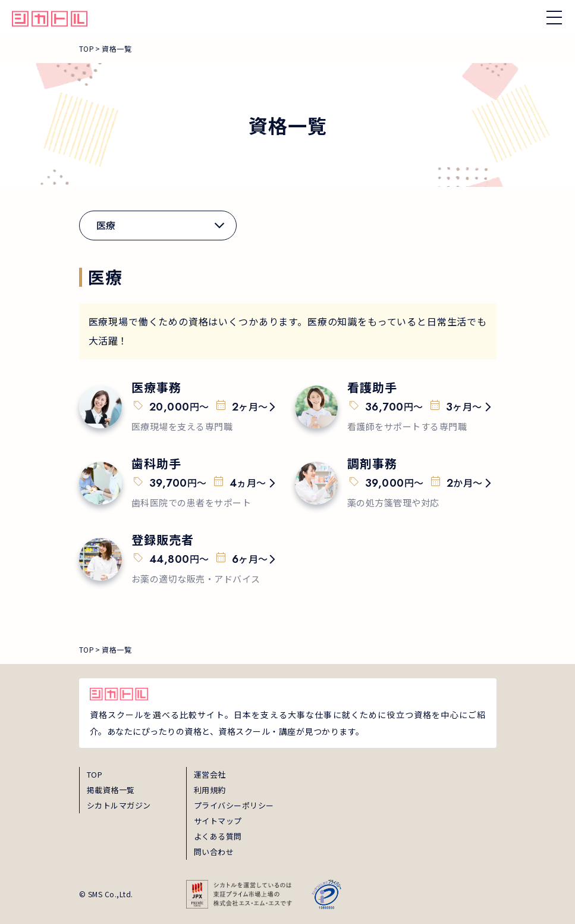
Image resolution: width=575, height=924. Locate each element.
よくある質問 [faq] (218, 836)
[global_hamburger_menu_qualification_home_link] (50, 17)
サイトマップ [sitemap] (218, 821)
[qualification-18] (180, 559)
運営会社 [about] (210, 774)
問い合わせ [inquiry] (214, 852)
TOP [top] (95, 774)
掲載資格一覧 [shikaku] (111, 790)
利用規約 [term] (210, 790)
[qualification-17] (396, 483)
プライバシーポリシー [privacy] (234, 805)
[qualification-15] (396, 407)
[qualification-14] (180, 407)
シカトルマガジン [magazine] (119, 805)
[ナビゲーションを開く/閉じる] (554, 17)
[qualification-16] (180, 483)
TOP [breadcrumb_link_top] (87, 48)
